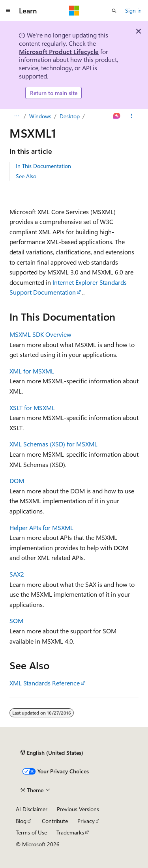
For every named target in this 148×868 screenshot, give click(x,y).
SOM (16, 621)
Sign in (133, 10)
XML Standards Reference (45, 683)
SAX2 (17, 574)
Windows (40, 116)
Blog (21, 821)
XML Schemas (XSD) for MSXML (53, 444)
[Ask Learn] (117, 116)
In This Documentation (43, 166)
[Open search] (114, 11)
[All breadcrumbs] (16, 116)
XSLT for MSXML (32, 408)
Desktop (70, 116)
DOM (17, 481)
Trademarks (70, 832)
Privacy (86, 821)
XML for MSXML (32, 371)
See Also (26, 176)
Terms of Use (31, 832)
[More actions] (132, 116)
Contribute (55, 821)
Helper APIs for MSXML (41, 527)
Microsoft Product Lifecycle (59, 51)
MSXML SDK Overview (40, 334)
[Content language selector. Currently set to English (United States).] (52, 752)
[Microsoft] (74, 11)
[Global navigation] (8, 11)
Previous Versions (78, 809)
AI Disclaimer (32, 809)
